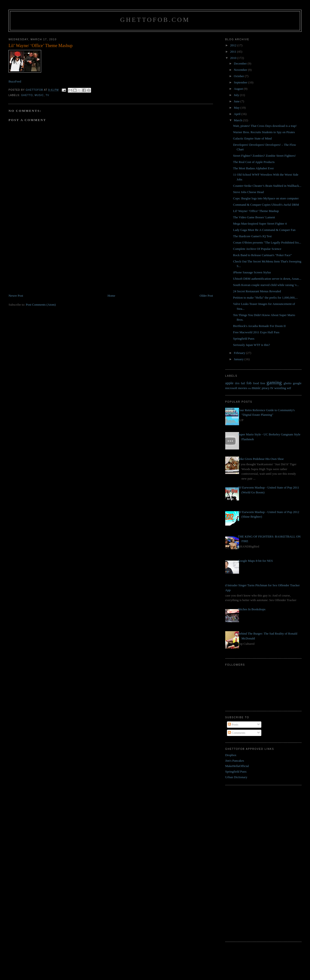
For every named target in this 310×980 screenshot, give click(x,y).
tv (47, 95)
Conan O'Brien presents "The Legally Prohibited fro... (267, 242)
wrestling (280, 388)
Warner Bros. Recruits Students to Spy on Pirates (264, 132)
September (241, 82)
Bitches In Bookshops (252, 609)
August (239, 89)
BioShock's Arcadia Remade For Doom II (259, 326)
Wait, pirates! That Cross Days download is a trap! (265, 126)
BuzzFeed (15, 81)
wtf (289, 388)
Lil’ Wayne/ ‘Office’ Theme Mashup (256, 211)
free (263, 383)
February (240, 353)
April (238, 114)
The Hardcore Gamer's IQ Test (252, 236)
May (237, 108)
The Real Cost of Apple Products (254, 162)
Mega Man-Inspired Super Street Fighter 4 (260, 224)
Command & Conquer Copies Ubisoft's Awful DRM (266, 205)
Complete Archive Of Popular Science (257, 249)
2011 (234, 52)
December (241, 63)
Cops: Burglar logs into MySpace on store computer (266, 198)
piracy (266, 388)
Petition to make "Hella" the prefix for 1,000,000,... (265, 298)
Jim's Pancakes (235, 761)
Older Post (206, 296)
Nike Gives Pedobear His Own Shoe (261, 459)
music (39, 95)
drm (237, 383)
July (237, 95)
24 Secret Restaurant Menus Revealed (257, 291)
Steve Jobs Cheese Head (248, 192)
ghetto (27, 95)
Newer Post (16, 296)
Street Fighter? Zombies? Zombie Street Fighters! (264, 156)
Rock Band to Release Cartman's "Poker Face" (262, 255)
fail (243, 383)
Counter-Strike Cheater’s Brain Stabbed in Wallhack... (267, 186)
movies (243, 388)
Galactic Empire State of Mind (252, 138)
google (297, 383)
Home (111, 296)
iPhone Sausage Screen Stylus (252, 272)
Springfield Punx (244, 339)
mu (250, 388)
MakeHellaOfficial (237, 766)
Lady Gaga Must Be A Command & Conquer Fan (264, 230)
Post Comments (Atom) (41, 305)
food (256, 383)
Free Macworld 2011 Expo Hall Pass (256, 332)
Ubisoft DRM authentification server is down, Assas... (267, 279)
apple (229, 383)
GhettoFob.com (155, 20)
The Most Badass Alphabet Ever (253, 168)
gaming (274, 382)
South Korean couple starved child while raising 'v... (266, 285)
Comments (237, 733)
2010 (234, 58)
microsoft (231, 388)
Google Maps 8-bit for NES (255, 561)
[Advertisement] (45, 259)
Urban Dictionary (236, 777)
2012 (234, 45)
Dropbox (231, 755)
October (239, 76)
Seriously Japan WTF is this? (251, 345)
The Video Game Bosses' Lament (254, 217)
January (239, 359)
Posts (233, 724)
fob (249, 383)
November (241, 70)
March (238, 120)
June (237, 101)
